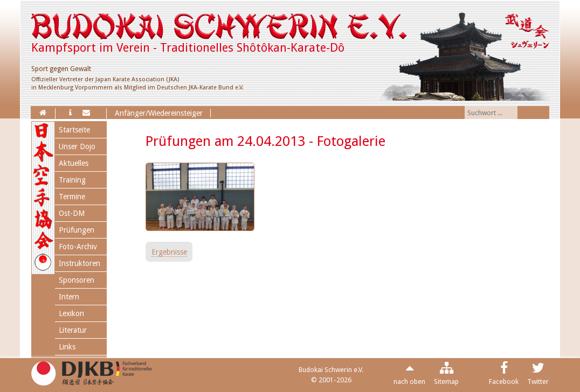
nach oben (409, 381)
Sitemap (446, 381)
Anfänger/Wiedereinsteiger (159, 113)
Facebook (504, 381)
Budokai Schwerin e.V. (331, 370)
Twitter (538, 381)
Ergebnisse (169, 252)
